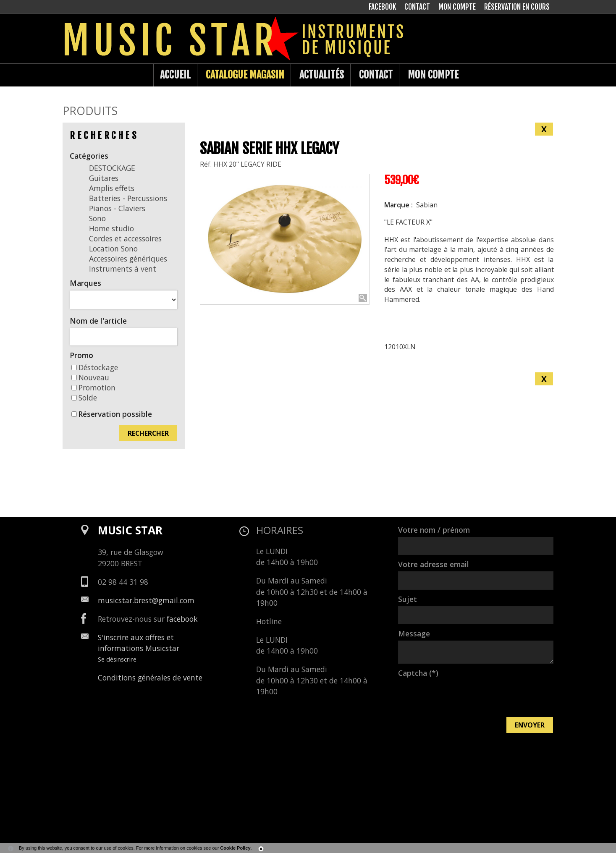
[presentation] (462, 696)
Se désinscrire (117, 659)
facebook (182, 619)
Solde (84, 398)
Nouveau (90, 377)
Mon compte (433, 75)
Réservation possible (115, 414)
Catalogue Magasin (245, 75)
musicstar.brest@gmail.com (146, 600)
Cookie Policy (235, 848)
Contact (376, 75)
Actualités (322, 75)
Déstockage (95, 367)
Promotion (93, 387)
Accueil (175, 75)
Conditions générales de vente (150, 678)
